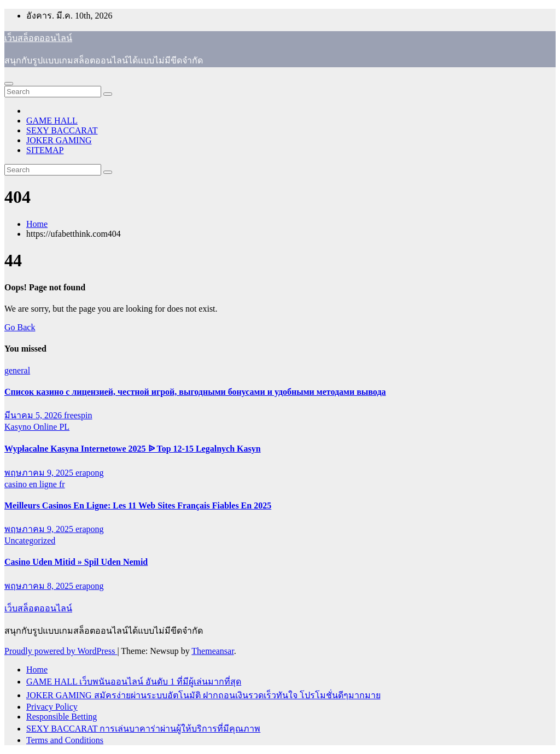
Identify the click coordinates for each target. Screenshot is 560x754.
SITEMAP (45, 150)
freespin (78, 415)
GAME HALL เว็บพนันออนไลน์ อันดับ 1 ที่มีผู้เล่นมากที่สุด (134, 682)
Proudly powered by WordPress (61, 651)
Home (37, 224)
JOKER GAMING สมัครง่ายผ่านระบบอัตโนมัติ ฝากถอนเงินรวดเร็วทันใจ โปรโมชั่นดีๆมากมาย (203, 695)
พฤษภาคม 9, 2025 (40, 473)
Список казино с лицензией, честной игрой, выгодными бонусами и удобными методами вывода (195, 392)
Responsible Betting (62, 717)
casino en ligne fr (35, 484)
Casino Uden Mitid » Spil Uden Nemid (76, 562)
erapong (90, 473)
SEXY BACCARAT (62, 130)
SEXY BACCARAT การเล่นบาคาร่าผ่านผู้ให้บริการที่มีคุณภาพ (143, 729)
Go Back (20, 327)
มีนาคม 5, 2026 (34, 415)
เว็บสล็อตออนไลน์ (38, 38)
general (17, 370)
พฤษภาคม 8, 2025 (40, 586)
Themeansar (212, 651)
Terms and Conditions (65, 740)
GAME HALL (52, 121)
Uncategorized (30, 540)
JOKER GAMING (59, 140)
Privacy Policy (52, 707)
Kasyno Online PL (37, 427)
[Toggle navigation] (9, 84)
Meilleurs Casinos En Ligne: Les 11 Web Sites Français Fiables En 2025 (138, 505)
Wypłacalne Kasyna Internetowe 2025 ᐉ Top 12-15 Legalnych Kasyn (133, 449)
